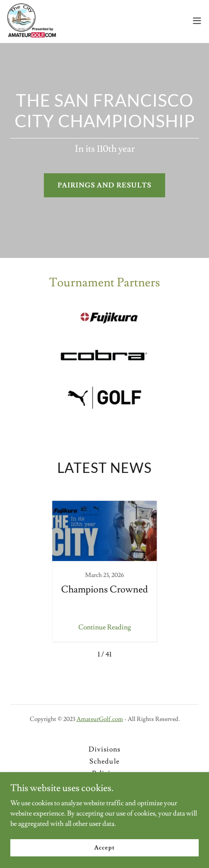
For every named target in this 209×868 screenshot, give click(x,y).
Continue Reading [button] (105, 627)
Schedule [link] (104, 761)
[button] (197, 21)
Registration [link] (104, 785)
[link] (31, 21)
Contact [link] (104, 797)
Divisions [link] (104, 749)
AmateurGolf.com (100, 719)
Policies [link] (104, 773)
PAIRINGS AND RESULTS (104, 185)
